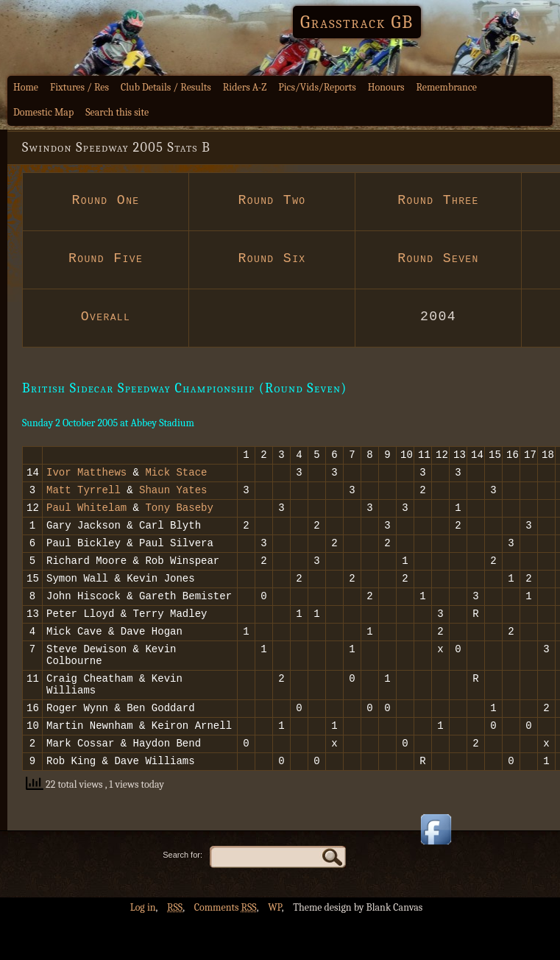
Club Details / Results (166, 87)
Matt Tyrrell (84, 496)
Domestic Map (43, 112)
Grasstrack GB (357, 22)
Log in (143, 949)
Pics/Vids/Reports (317, 87)
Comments (226, 949)
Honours (386, 87)
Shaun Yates (173, 496)
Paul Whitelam (86, 516)
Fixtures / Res (79, 87)
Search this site (117, 112)
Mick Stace (176, 476)
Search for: (182, 897)
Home (26, 87)
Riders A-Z (245, 87)
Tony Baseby (179, 516)
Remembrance (446, 87)
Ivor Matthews (86, 476)
